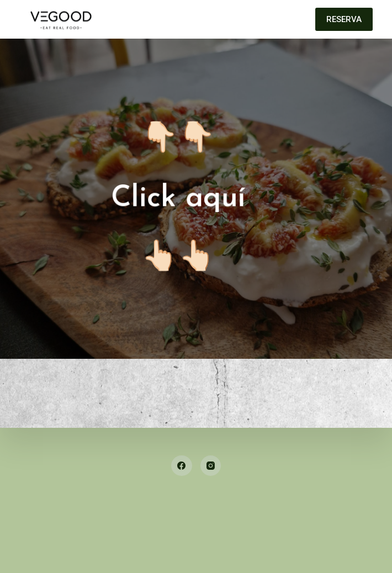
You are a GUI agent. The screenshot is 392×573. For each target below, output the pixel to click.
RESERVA (344, 19)
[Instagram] (211, 466)
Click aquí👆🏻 (180, 198)
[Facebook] (182, 466)
